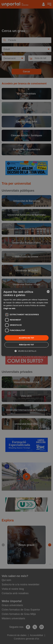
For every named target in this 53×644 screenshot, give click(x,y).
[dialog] (26, 322)
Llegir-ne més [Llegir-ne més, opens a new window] (9, 308)
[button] (26, 351)
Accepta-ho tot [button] (27, 338)
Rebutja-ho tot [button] (27, 345)
